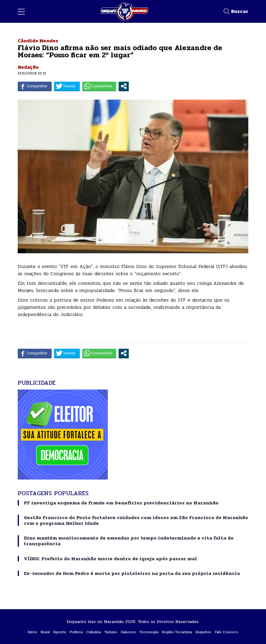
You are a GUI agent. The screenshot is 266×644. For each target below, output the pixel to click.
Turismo (111, 632)
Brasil (45, 632)
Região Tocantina (177, 632)
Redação (28, 67)
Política (76, 632)
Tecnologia (149, 632)
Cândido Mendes (38, 41)
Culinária (94, 632)
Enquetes (204, 632)
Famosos (128, 632)
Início (33, 632)
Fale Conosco (227, 632)
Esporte (60, 632)
